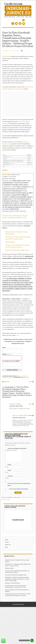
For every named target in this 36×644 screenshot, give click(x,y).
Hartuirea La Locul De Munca (12, 583)
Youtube (20, 24)
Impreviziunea (6, 56)
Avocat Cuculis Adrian (15, 51)
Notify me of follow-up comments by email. (19, 484)
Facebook (13, 24)
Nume (4, 347)
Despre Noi (8, 545)
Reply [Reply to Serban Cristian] (30, 404)
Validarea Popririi (10, 242)
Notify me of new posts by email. (19, 489)
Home (7, 540)
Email (24, 24)
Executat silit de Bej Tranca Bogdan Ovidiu (17, 250)
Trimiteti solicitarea (12, 370)
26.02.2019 (6, 175)
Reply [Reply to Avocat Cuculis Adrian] (30, 415)
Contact (7, 542)
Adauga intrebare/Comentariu (17, 448)
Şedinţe (5, 170)
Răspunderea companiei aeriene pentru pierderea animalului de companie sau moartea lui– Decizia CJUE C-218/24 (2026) (17, 579)
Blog (6, 547)
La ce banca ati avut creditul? (11, 361)
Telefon (7, 354)
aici (18, 335)
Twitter (16, 24)
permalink (26, 377)
